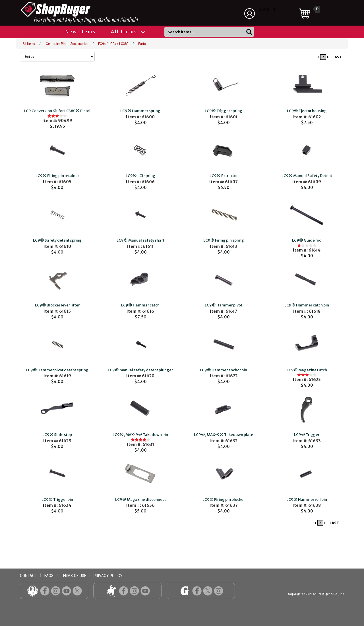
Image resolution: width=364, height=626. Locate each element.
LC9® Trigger (307, 435)
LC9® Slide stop (57, 435)
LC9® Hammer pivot (224, 305)
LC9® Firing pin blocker (224, 500)
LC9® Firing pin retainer (57, 176)
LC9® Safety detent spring (57, 240)
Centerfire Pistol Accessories (67, 44)
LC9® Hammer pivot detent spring (57, 370)
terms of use (74, 576)
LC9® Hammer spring (140, 111)
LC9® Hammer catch (140, 305)
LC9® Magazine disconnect (140, 500)
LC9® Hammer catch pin (307, 305)
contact (28, 576)
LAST (337, 57)
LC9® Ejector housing (307, 111)
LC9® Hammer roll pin (307, 500)
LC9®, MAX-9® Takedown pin (140, 435)
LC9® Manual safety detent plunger (140, 370)
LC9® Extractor (224, 176)
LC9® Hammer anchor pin (224, 370)
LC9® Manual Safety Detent (307, 176)
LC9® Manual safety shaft (140, 240)
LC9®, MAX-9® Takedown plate (224, 435)
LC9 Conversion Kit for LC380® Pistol (57, 111)
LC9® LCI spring (140, 176)
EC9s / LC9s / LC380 (113, 44)
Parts (142, 44)
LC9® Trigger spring (224, 111)
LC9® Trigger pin (57, 500)
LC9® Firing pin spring (224, 240)
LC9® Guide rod (307, 240)
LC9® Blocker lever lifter (57, 305)
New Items (81, 32)
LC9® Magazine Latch (307, 370)
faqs (49, 576)
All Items (128, 32)
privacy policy (108, 576)
